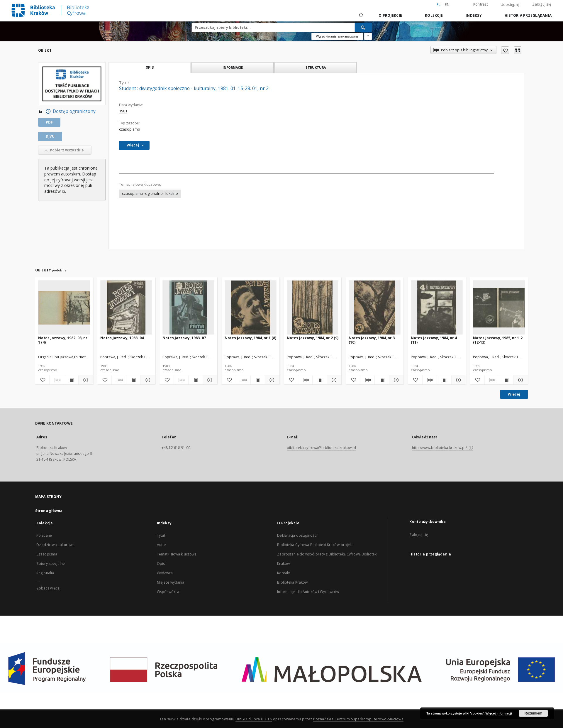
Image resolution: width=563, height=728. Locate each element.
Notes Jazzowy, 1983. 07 (184, 338)
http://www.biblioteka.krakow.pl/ (443, 448)
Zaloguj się (542, 4)
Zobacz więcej (49, 588)
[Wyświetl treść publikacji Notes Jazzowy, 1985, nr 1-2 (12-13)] (506, 380)
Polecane (44, 535)
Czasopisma (47, 554)
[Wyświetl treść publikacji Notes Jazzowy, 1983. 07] (196, 380)
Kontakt (284, 573)
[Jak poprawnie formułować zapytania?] (368, 36)
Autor (162, 545)
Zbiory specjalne (51, 564)
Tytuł (161, 535)
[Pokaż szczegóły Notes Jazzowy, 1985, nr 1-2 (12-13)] (520, 380)
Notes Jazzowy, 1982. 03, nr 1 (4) (63, 340)
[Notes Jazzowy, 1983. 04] (126, 308)
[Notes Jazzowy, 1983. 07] (188, 308)
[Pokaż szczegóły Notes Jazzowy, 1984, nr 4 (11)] (458, 380)
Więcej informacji (499, 713)
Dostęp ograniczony (67, 112)
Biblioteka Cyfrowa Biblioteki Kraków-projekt (315, 545)
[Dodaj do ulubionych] (505, 50)
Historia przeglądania (528, 15)
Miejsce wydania (171, 582)
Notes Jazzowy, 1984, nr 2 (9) (313, 338)
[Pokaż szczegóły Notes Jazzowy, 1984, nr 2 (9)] (333, 380)
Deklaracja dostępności (297, 535)
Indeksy (474, 15)
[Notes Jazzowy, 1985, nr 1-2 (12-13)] (499, 308)
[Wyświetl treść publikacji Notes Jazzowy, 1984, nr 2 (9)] (320, 380)
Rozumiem (534, 713)
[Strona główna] (361, 15)
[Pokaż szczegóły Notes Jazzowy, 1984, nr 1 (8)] (271, 380)
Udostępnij (510, 5)
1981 (123, 111)
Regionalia (45, 573)
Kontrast (481, 4)
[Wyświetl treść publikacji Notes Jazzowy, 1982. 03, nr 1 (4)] (71, 380)
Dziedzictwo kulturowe (56, 545)
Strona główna (49, 511)
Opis (161, 564)
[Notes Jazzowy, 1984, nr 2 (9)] (313, 308)
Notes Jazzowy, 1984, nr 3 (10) (372, 340)
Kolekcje (434, 15)
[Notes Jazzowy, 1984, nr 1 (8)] (251, 308)
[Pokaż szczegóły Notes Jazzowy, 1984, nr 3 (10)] (396, 380)
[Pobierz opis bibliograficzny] (57, 380)
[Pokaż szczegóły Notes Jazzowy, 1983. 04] (147, 380)
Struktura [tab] (316, 67)
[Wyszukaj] (363, 27)
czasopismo (130, 129)
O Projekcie (390, 15)
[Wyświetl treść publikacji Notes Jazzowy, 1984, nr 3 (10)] (382, 380)
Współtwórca (168, 592)
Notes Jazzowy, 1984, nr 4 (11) (434, 340)
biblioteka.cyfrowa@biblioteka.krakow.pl (321, 448)
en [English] (447, 5)
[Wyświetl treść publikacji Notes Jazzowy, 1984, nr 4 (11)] (444, 380)
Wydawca (165, 573)
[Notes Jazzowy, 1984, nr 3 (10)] (375, 308)
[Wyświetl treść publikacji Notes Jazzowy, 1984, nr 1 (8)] (258, 380)
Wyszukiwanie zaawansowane (337, 36)
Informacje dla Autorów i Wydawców (308, 592)
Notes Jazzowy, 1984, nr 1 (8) (250, 338)
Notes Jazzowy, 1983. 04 (122, 338)
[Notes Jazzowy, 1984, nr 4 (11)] (437, 308)
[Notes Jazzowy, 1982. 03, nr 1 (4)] (64, 308)
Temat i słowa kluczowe (177, 554)
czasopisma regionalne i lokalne (150, 194)
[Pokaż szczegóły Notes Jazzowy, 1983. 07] (209, 380)
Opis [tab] (150, 67)
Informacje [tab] (233, 67)
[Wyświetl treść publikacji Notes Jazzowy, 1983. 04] (133, 380)
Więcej (514, 394)
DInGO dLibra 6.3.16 (254, 719)
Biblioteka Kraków (292, 582)
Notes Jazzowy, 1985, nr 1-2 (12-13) (498, 340)
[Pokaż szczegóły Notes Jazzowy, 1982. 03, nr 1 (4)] (85, 380)
